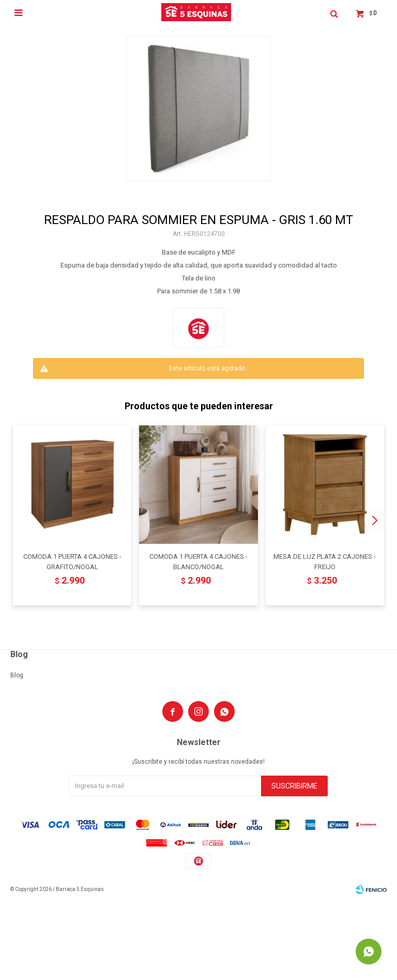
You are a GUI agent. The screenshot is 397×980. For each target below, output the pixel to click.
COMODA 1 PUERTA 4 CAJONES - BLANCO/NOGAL (198, 562)
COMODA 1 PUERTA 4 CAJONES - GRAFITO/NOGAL (72, 562)
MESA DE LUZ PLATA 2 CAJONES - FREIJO (325, 562)
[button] (375, 521)
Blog (17, 675)
